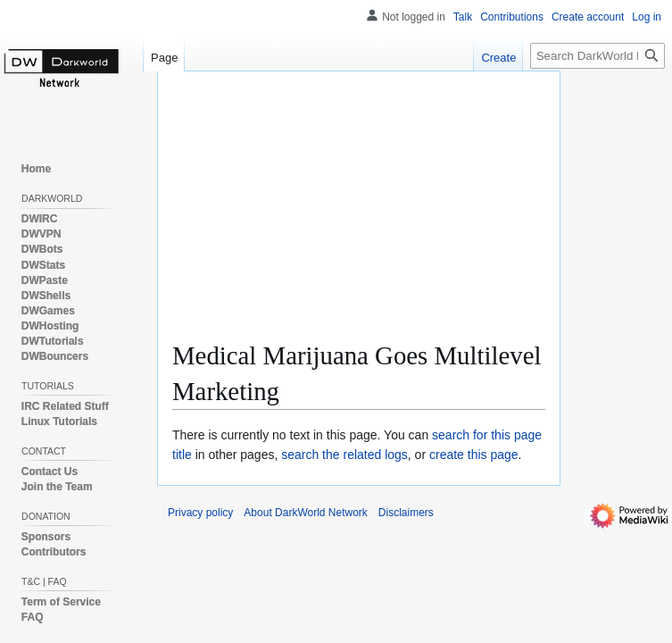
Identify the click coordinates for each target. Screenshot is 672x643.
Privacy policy (200, 513)
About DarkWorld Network (306, 513)
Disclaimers (406, 513)
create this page (474, 455)
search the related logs (344, 455)
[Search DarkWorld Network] (597, 56)
